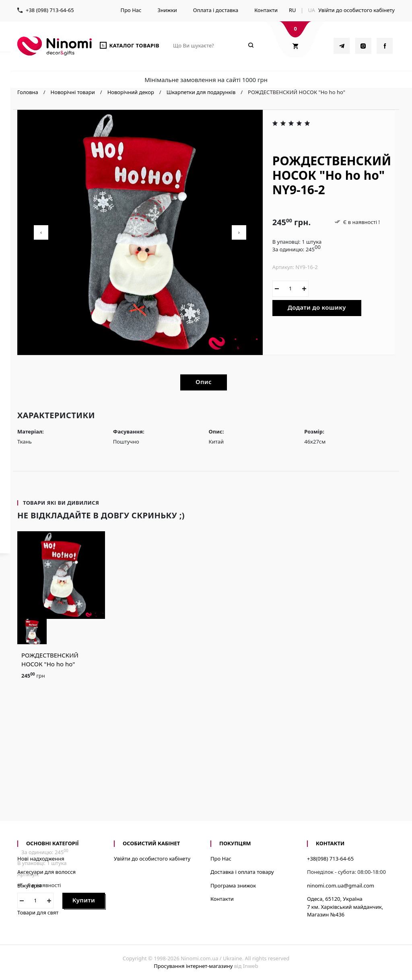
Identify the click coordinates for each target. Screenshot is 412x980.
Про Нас (131, 10)
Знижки (167, 10)
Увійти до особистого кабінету (356, 10)
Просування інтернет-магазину (193, 966)
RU (293, 10)
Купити (84, 900)
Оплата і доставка (216, 10)
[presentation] (41, 232)
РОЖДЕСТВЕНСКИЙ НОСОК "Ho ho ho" (50, 660)
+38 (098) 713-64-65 (50, 10)
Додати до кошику (317, 307)
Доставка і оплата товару (242, 872)
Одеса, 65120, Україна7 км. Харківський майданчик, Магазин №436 (345, 907)
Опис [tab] (204, 382)
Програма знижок (233, 885)
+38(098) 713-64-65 (330, 859)
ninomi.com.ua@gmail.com (341, 885)
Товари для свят (38, 912)
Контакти (266, 10)
